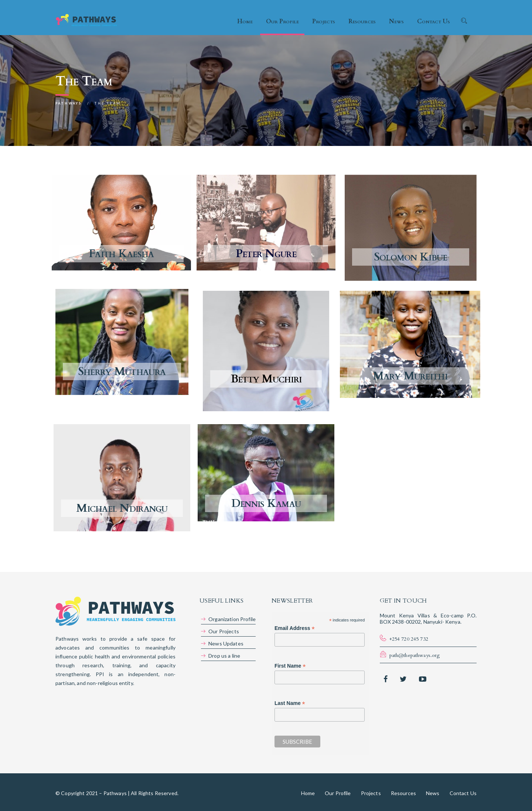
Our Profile (282, 21)
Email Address (295, 628)
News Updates (226, 643)
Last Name (290, 703)
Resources (362, 21)
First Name (290, 666)
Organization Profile (232, 619)
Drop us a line (224, 656)
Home (245, 21)
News (396, 21)
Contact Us (434, 21)
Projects (324, 21)
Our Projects (224, 631)
